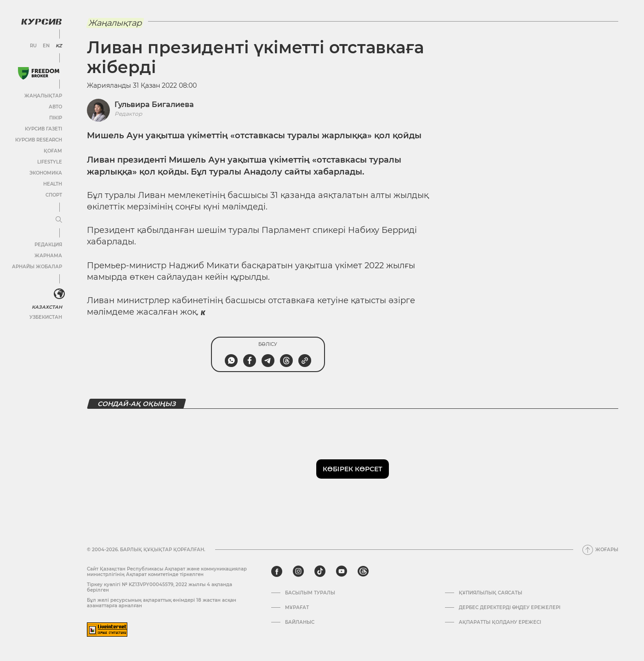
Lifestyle (50, 162)
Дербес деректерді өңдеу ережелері (510, 608)
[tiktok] (320, 571)
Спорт (54, 195)
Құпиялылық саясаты (490, 593)
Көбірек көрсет (353, 469)
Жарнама (48, 256)
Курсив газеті (43, 129)
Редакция (48, 245)
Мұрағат (297, 608)
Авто (55, 107)
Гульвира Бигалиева (154, 105)
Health (53, 184)
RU (33, 46)
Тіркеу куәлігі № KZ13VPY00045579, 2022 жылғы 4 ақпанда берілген (160, 587)
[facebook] (277, 571)
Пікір (56, 118)
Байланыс (300, 622)
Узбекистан (46, 317)
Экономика (46, 173)
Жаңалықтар (43, 96)
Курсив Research (39, 140)
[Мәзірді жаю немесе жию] (59, 220)
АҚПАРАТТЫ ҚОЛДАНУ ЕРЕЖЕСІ (500, 622)
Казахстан (47, 307)
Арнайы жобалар (37, 267)
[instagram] (298, 571)
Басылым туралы (310, 593)
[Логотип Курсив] (41, 22)
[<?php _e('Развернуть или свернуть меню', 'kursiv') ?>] (59, 294)
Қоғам (53, 151)
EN (46, 46)
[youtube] (342, 571)
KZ (59, 46)
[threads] (363, 571)
